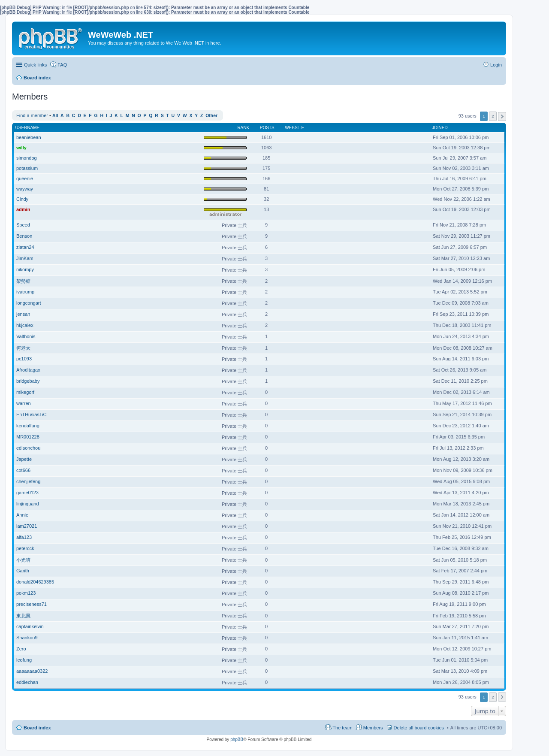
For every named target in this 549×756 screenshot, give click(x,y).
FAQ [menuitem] (62, 65)
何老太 (23, 348)
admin (23, 209)
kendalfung (28, 426)
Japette (24, 459)
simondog (27, 158)
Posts (267, 128)
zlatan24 (25, 247)
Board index (37, 728)
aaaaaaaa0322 (32, 671)
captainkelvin (30, 626)
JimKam (25, 258)
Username (28, 128)
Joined (440, 128)
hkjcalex (25, 325)
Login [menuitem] (496, 65)
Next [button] (502, 116)
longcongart (29, 303)
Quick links (35, 65)
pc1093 (24, 359)
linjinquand (28, 504)
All (55, 116)
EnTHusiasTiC (32, 414)
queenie (25, 178)
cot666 (23, 470)
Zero (21, 649)
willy (21, 148)
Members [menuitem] (373, 728)
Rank (243, 128)
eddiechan (27, 682)
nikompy (25, 269)
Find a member (32, 115)
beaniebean (29, 137)
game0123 (27, 493)
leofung (24, 660)
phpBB (237, 739)
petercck (25, 548)
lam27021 (27, 526)
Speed (23, 225)
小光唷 (23, 560)
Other (211, 116)
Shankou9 (27, 638)
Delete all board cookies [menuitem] (419, 728)
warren (24, 403)
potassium (27, 168)
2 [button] (493, 116)
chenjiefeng (28, 481)
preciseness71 (32, 604)
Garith (23, 571)
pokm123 (26, 593)
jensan (23, 314)
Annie (22, 515)
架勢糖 (23, 281)
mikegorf (25, 392)
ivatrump (25, 292)
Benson (24, 236)
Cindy (22, 199)
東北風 (23, 616)
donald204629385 (35, 582)
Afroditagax (28, 370)
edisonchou (28, 448)
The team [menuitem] (342, 728)
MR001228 (28, 437)
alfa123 (24, 537)
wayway (25, 189)
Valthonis (26, 336)
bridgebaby (28, 381)
